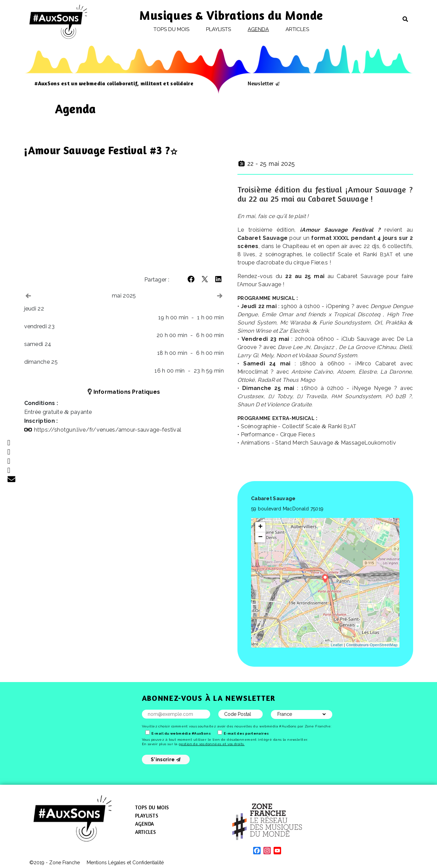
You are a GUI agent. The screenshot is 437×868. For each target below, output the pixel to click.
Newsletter (261, 83)
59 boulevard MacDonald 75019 (287, 509)
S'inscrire (166, 759)
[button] (191, 279)
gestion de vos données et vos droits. (212, 744)
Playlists (219, 29)
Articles (297, 29)
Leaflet (337, 645)
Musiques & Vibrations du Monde (231, 15)
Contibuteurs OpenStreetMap (372, 645)
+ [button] (261, 527)
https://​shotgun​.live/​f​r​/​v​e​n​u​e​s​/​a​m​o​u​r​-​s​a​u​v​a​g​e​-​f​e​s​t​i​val (108, 430)
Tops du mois (172, 29)
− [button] (261, 537)
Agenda (258, 29)
